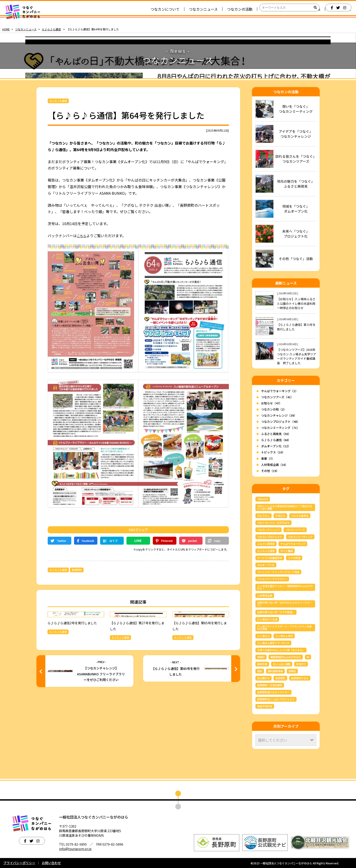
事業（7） (268, 459)
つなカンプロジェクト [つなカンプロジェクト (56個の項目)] (270, 537)
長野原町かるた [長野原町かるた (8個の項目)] (300, 678)
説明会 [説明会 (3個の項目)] (292, 671)
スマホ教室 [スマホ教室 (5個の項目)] (294, 558)
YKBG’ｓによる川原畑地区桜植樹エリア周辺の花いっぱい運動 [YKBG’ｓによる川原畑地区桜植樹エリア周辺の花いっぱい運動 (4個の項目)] (285, 507)
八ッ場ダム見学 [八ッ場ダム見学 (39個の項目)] (284, 636)
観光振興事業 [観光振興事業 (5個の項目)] (275, 671)
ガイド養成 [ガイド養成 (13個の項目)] (287, 551)
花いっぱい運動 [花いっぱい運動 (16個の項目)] (282, 664)
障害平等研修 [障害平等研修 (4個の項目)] (265, 706)
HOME (6, 29)
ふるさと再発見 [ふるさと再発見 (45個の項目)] (266, 544)
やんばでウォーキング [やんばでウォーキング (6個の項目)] (293, 544)
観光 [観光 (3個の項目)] (260, 671)
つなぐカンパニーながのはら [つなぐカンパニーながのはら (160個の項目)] (273, 523)
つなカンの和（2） (274, 409)
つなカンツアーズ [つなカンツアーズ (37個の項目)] (295, 530)
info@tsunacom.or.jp (75, 849)
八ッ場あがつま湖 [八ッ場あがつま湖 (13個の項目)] (267, 619)
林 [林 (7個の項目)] (308, 657)
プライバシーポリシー (19, 863)
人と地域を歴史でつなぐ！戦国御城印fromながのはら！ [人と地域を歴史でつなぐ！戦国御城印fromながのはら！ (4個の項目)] (285, 587)
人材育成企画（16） (274, 465)
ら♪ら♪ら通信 (51, 29)
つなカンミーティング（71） (280, 428)
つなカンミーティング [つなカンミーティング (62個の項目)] (300, 537)
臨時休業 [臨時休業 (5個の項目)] (262, 664)
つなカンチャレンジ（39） (279, 415)
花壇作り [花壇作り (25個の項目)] (301, 664)
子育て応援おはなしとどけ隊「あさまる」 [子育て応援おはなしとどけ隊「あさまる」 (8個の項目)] (281, 650)
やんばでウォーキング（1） (280, 391)
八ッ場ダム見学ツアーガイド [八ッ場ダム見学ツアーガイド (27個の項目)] (273, 643)
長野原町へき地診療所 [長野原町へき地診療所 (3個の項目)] (270, 685)
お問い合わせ (51, 863)
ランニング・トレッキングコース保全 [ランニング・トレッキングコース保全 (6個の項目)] (278, 572)
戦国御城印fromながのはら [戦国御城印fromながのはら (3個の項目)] (286, 657)
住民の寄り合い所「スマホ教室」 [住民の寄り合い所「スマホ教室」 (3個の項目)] (276, 612)
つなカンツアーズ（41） (277, 397)
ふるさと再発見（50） (276, 434)
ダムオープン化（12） (276, 446)
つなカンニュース (26, 29)
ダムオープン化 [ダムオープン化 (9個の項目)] (266, 565)
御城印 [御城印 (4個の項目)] (261, 657)
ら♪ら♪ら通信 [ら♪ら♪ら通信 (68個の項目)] (266, 551)
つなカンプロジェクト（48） (280, 422)
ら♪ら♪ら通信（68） (276, 440)
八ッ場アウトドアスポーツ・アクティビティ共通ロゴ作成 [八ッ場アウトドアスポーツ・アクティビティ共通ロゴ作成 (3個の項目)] (284, 628)
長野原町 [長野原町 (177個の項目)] (280, 678)
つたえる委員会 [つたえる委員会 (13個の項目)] (300, 516)
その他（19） (270, 471)
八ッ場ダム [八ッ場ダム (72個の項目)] (263, 636)
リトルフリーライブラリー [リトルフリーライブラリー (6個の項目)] (272, 579)
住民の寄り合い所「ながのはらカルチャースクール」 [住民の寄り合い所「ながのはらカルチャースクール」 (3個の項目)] (285, 604)
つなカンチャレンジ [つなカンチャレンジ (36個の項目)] (268, 530)
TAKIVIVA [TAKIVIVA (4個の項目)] (263, 499)
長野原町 (77, 570)
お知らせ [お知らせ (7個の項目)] (280, 516)
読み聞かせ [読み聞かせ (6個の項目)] (263, 678)
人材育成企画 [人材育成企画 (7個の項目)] (265, 595)
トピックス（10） (273, 452)
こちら (82, 236)
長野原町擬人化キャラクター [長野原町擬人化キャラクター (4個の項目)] (273, 692)
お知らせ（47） (272, 403)
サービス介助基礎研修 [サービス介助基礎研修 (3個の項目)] (270, 558)
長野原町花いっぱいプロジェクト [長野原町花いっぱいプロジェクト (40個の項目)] (276, 699)
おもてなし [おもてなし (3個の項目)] (263, 516)
